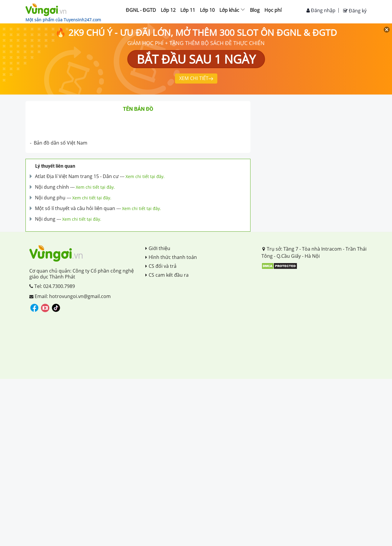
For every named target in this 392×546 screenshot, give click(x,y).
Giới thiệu (158, 248)
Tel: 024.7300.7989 (52, 286)
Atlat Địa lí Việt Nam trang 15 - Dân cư (77, 176)
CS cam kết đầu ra (167, 275)
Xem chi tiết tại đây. (145, 176)
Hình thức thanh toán (171, 257)
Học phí (273, 10)
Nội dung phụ (50, 198)
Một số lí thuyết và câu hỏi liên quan (75, 208)
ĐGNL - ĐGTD (141, 10)
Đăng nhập (321, 10)
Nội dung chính (52, 187)
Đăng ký (355, 11)
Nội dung (45, 219)
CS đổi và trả (161, 266)
